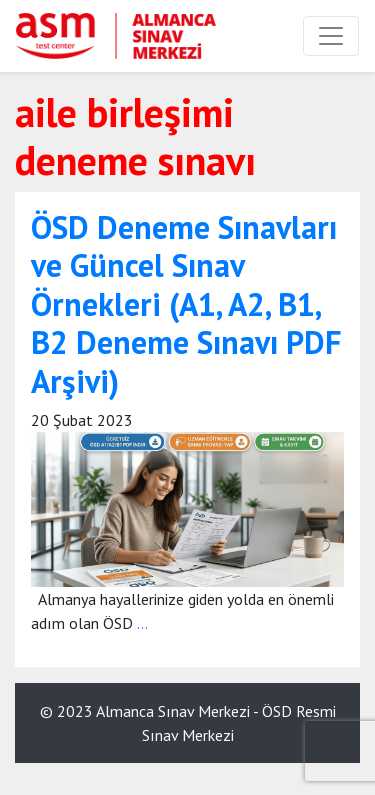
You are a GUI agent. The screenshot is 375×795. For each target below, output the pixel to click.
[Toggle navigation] (331, 36)
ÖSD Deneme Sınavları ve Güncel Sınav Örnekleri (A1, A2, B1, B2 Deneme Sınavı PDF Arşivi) (186, 304)
